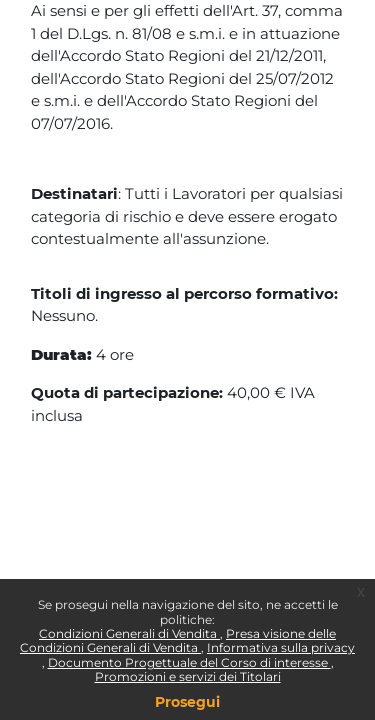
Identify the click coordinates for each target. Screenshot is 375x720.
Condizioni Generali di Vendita (129, 633)
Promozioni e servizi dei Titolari (188, 676)
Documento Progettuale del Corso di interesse (189, 662)
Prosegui (187, 702)
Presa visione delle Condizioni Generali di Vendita (178, 640)
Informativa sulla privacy (281, 647)
